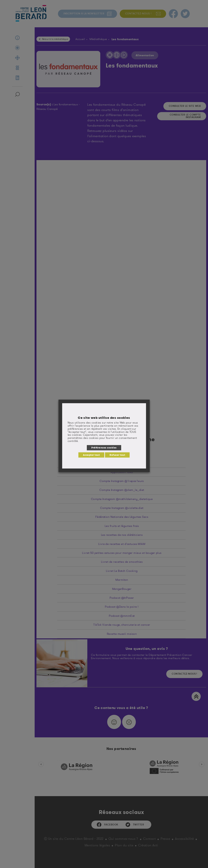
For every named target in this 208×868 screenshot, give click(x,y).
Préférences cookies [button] (104, 448)
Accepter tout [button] (91, 455)
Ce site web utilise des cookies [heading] (104, 418)
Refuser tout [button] (117, 455)
